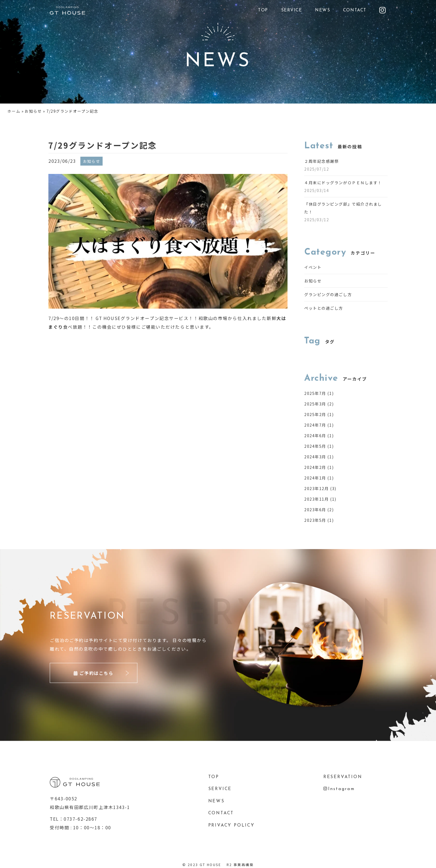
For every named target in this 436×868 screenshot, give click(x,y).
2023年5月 (315, 520)
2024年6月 (315, 436)
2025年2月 (315, 414)
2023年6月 (315, 510)
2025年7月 (315, 393)
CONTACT (355, 10)
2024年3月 (315, 457)
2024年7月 (315, 425)
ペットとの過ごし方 (324, 308)
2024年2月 (315, 467)
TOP (263, 10)
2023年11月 (316, 499)
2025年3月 (315, 404)
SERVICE (292, 10)
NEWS (323, 10)
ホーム (14, 111)
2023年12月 (316, 488)
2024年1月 (315, 478)
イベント (313, 267)
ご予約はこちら (94, 673)
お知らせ (33, 111)
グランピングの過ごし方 (328, 294)
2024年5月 (315, 446)
